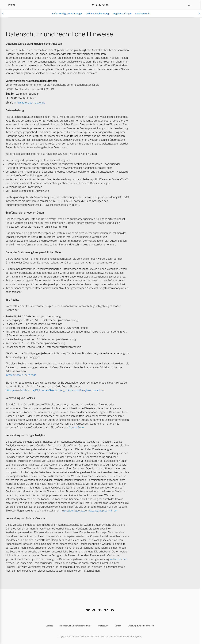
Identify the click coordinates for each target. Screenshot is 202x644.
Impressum (103, 626)
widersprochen (118, 559)
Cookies (49, 626)
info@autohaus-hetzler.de (30, 103)
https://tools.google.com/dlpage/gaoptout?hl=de (89, 511)
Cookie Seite (76, 427)
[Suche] (189, 5)
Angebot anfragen (122, 14)
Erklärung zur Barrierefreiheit (141, 626)
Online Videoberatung (97, 14)
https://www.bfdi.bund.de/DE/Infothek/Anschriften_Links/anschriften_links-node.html (55, 390)
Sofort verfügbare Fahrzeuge (67, 14)
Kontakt (118, 626)
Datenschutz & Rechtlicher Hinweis (75, 626)
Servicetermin (143, 14)
